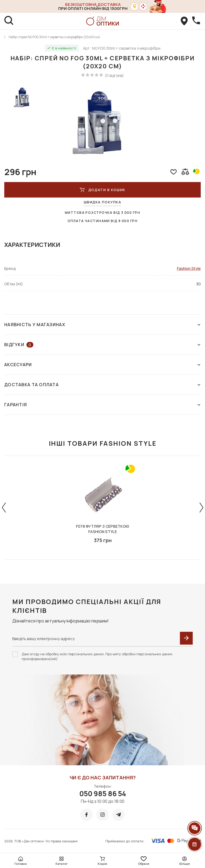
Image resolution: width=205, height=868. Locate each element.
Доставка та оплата (102, 385)
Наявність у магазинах (102, 325)
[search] (9, 21)
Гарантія (102, 405)
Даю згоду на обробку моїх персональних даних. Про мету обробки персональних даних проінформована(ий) (97, 656)
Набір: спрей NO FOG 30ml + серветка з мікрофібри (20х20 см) (54, 37)
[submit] (186, 638)
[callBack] (196, 21)
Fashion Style (189, 268)
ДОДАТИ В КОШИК (102, 190)
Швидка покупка (103, 202)
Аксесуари (102, 365)
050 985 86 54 (103, 794)
